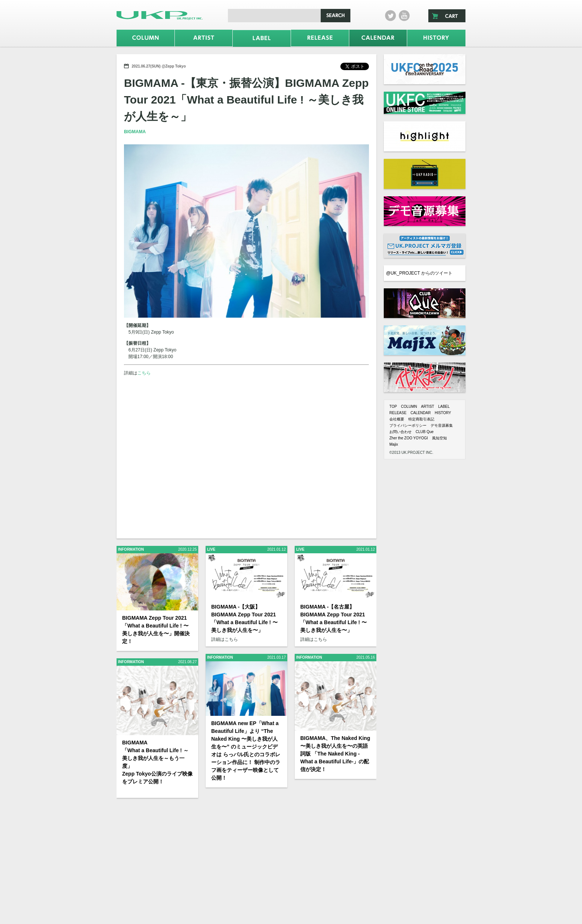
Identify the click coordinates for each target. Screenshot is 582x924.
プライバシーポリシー (408, 425)
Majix (394, 444)
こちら (144, 373)
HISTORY (443, 413)
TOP (393, 407)
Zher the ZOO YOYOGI (409, 438)
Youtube (404, 16)
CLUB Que (425, 432)
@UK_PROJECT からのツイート (419, 273)
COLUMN (409, 407)
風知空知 (439, 438)
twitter (390, 16)
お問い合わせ (400, 432)
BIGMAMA (135, 132)
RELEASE (398, 413)
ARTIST (427, 407)
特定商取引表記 (421, 419)
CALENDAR (421, 413)
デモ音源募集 (442, 425)
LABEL (444, 407)
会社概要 (397, 419)
